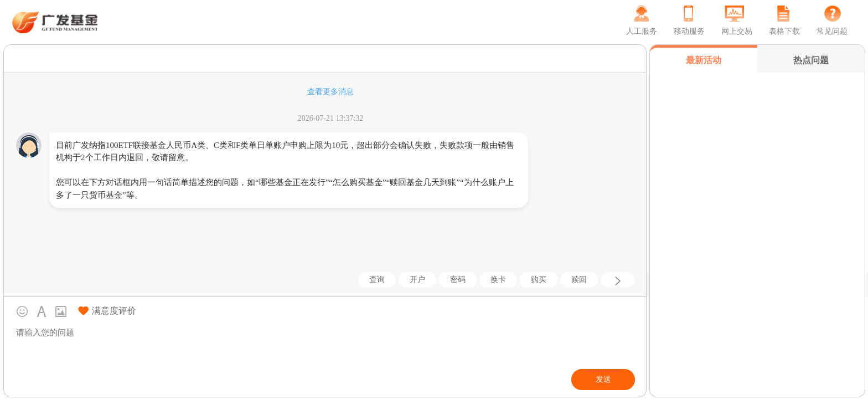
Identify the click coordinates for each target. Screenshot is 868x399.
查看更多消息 (330, 92)
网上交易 (737, 31)
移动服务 (689, 31)
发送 (603, 379)
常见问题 (832, 31)
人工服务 (642, 31)
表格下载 (784, 31)
